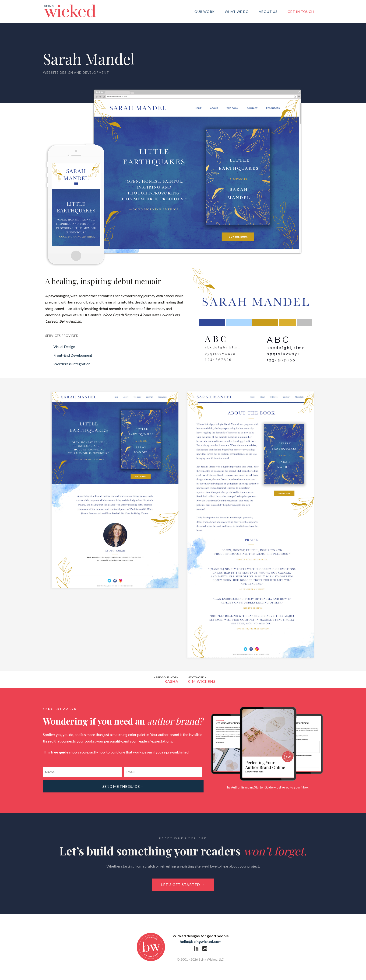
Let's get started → (183, 884)
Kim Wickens (205, 680)
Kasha (161, 680)
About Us (268, 12)
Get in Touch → (303, 12)
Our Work (205, 12)
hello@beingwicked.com (201, 941)
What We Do (237, 12)
